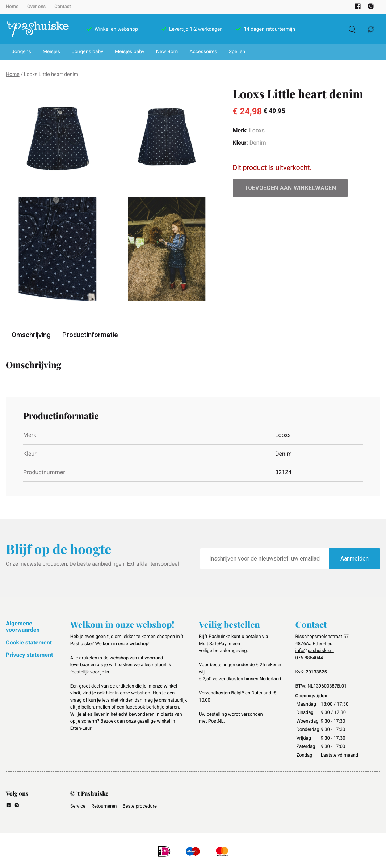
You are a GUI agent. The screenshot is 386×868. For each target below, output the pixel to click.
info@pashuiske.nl (315, 651)
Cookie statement (29, 643)
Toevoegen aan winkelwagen (290, 188)
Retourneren (104, 806)
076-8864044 (309, 658)
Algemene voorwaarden (23, 627)
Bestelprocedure (139, 806)
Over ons (36, 7)
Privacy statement (29, 655)
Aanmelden (354, 559)
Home (12, 7)
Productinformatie (92, 335)
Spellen (237, 52)
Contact (63, 7)
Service (78, 806)
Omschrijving (32, 335)
